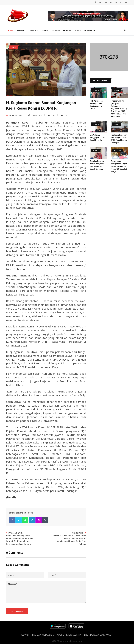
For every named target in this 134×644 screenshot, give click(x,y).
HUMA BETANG (14, 115)
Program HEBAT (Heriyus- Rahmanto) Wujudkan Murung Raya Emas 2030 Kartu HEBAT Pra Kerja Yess (119, 109)
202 (51, 115)
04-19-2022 (35, 115)
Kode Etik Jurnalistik (69, 635)
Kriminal (56, 31)
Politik (45, 31)
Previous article (26, 538)
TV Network (90, 31)
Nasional (34, 31)
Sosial (78, 31)
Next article (66, 538)
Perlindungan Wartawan (98, 635)
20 (64, 115)
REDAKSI (25, 635)
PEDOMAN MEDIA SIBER (43, 635)
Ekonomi (67, 31)
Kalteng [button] (21, 31)
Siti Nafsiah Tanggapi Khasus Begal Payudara (97, 138)
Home (10, 31)
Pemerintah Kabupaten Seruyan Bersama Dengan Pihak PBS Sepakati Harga (119, 166)
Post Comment (17, 611)
